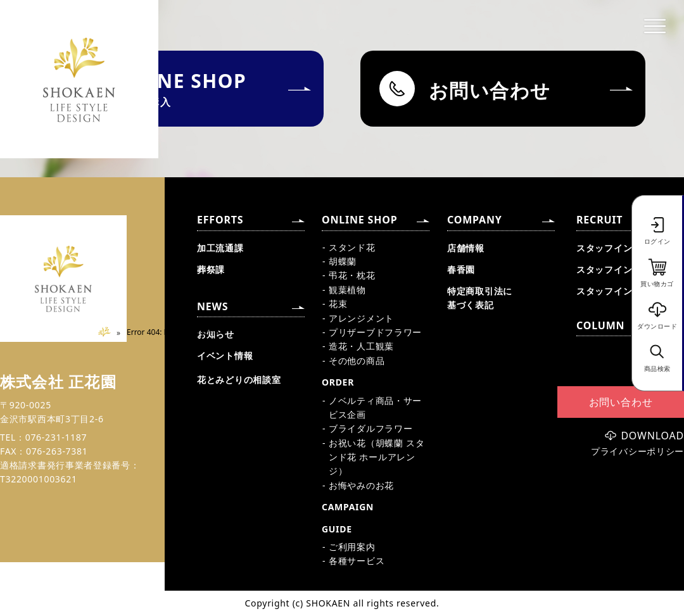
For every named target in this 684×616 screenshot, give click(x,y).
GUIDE (337, 529)
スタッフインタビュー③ (628, 291)
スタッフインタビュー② (628, 269)
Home (109, 332)
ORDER (338, 382)
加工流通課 (220, 248)
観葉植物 (347, 290)
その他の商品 (357, 361)
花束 (338, 304)
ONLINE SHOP (359, 220)
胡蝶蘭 (343, 261)
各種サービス (357, 561)
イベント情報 (225, 355)
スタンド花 (352, 247)
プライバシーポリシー (637, 451)
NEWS (212, 306)
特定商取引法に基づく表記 (480, 298)
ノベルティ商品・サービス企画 (375, 407)
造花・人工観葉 (361, 346)
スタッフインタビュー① (628, 248)
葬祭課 (211, 269)
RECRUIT (599, 220)
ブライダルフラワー (370, 428)
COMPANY (475, 220)
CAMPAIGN (348, 507)
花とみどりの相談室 (239, 380)
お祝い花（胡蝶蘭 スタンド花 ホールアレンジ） (377, 457)
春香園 (461, 269)
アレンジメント (361, 318)
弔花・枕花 (352, 275)
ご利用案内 (352, 547)
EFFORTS (220, 220)
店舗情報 (466, 248)
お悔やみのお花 (361, 485)
